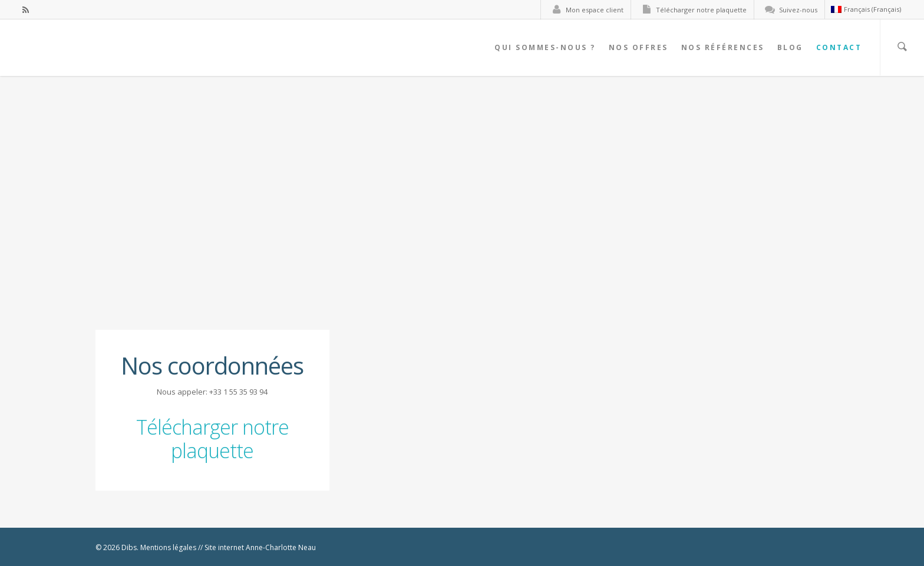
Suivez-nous (789, 10)
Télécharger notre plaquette (692, 10)
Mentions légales (168, 547)
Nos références (723, 47)
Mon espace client (585, 10)
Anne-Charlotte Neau (281, 547)
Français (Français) (866, 9)
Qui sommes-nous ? (545, 47)
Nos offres (638, 47)
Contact (839, 47)
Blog (790, 47)
